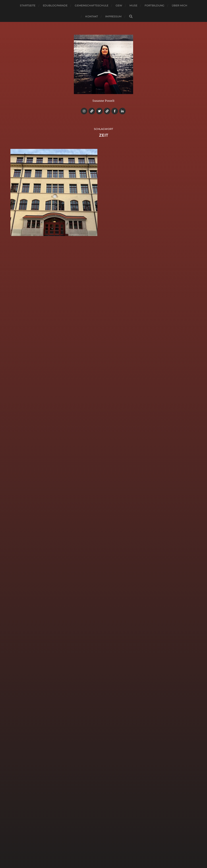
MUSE (133, 5)
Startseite (28, 5)
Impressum (113, 16)
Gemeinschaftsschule (92, 5)
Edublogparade (55, 5)
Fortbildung (155, 5)
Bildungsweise (110, 843)
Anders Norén (112, 852)
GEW (119, 5)
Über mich (179, 5)
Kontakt (92, 16)
